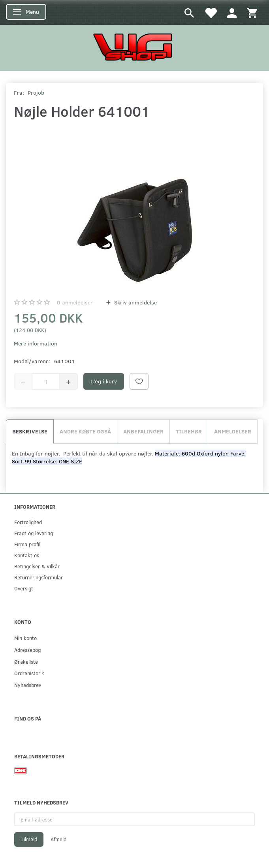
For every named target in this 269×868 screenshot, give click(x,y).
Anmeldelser (233, 431)
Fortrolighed (28, 522)
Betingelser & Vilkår (37, 566)
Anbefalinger (143, 431)
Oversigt (24, 588)
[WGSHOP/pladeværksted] (135, 47)
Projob (36, 92)
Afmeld (58, 839)
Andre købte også (85, 431)
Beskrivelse (30, 431)
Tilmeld (29, 839)
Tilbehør (189, 431)
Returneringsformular (39, 577)
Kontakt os (27, 555)
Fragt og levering (34, 533)
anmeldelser (75, 302)
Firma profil (27, 544)
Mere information (36, 343)
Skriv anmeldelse (135, 302)
